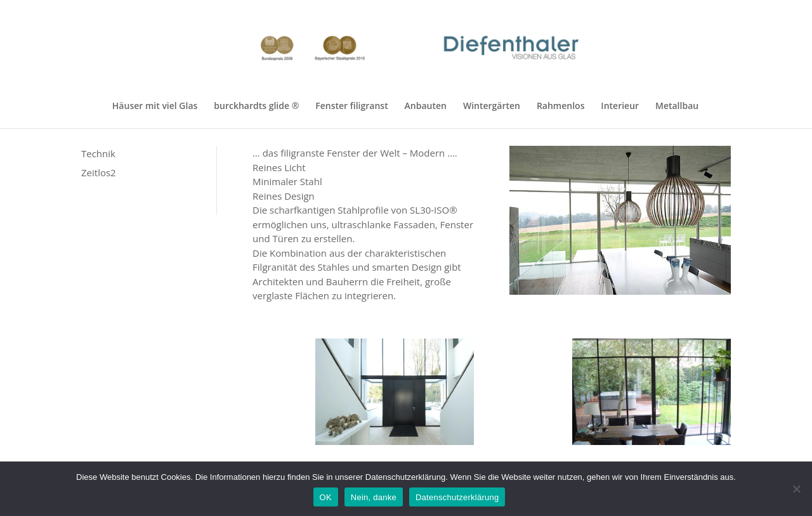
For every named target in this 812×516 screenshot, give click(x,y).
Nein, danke (374, 497)
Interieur (620, 106)
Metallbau (677, 106)
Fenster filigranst (351, 106)
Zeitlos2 (99, 172)
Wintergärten (492, 106)
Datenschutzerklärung (457, 497)
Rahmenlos (561, 106)
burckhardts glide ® (256, 106)
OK (326, 497)
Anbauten (426, 106)
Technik (98, 153)
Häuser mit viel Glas (155, 106)
